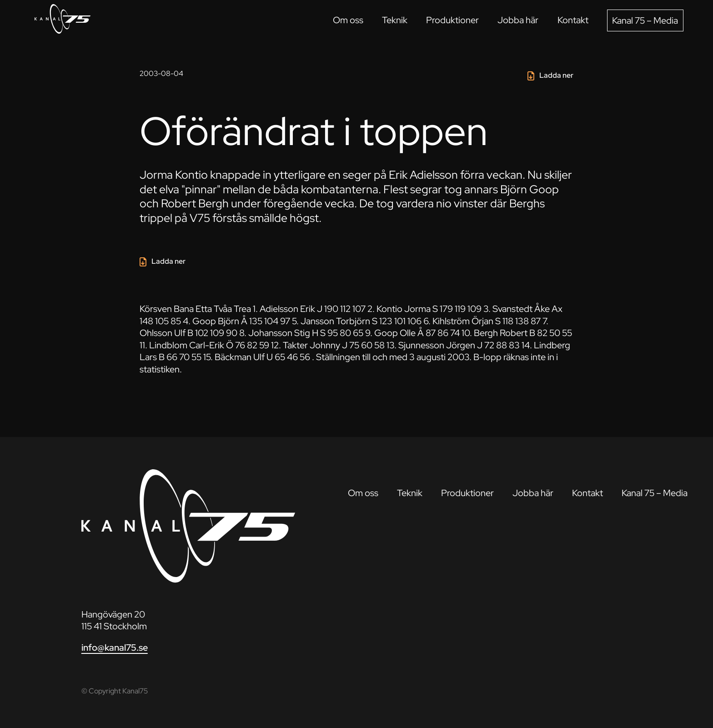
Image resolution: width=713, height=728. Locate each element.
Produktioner (452, 20)
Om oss (348, 20)
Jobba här (518, 20)
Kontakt (573, 20)
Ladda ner (556, 75)
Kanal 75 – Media (645, 20)
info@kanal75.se (115, 647)
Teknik (395, 20)
